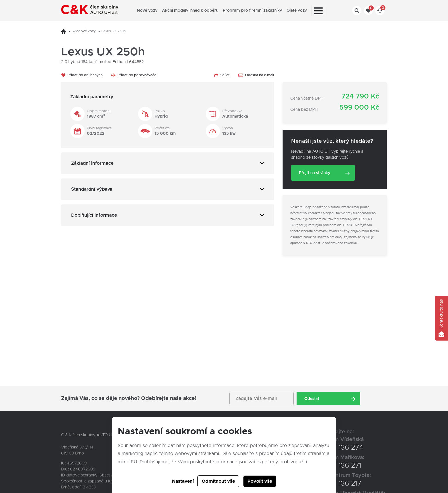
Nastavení (183, 481)
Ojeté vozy (297, 11)
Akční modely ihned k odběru (190, 11)
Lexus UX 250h (114, 31)
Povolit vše (260, 481)
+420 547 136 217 (333, 484)
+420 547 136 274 (334, 448)
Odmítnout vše (218, 481)
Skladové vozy (84, 31)
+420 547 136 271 (333, 466)
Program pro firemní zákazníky (252, 11)
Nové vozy (147, 11)
